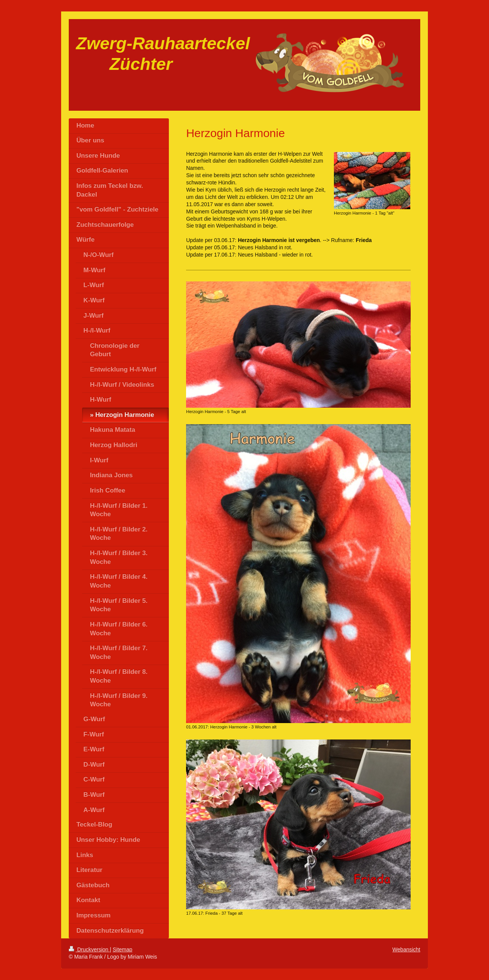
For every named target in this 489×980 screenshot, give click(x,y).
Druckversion (89, 949)
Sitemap (122, 949)
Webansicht (406, 949)
